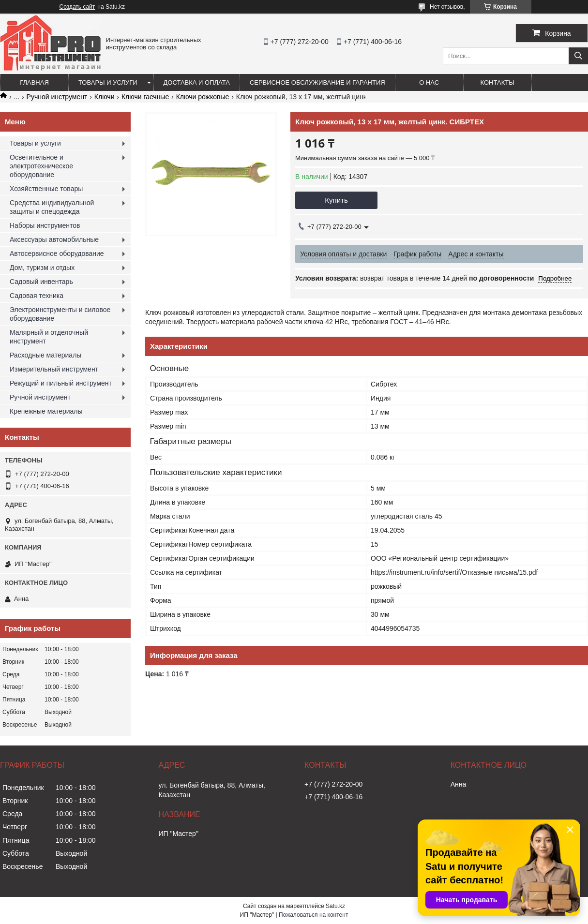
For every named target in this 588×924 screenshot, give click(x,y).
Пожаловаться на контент (313, 915)
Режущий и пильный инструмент (61, 383)
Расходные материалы (45, 355)
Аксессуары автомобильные (54, 239)
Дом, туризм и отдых (42, 268)
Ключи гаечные (145, 97)
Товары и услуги (108, 82)
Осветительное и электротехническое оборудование (41, 166)
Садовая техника (37, 296)
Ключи (105, 97)
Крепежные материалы (46, 411)
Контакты (498, 82)
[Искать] (578, 56)
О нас (429, 82)
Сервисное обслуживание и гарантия (317, 82)
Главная (34, 82)
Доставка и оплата (197, 82)
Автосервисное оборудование (57, 253)
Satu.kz (335, 906)
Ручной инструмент (57, 97)
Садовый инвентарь (41, 282)
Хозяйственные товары (46, 189)
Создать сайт (77, 7)
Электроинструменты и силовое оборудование (60, 314)
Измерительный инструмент (54, 369)
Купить (336, 200)
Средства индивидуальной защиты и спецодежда (52, 207)
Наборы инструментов (45, 225)
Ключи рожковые (203, 97)
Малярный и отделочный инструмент (49, 337)
